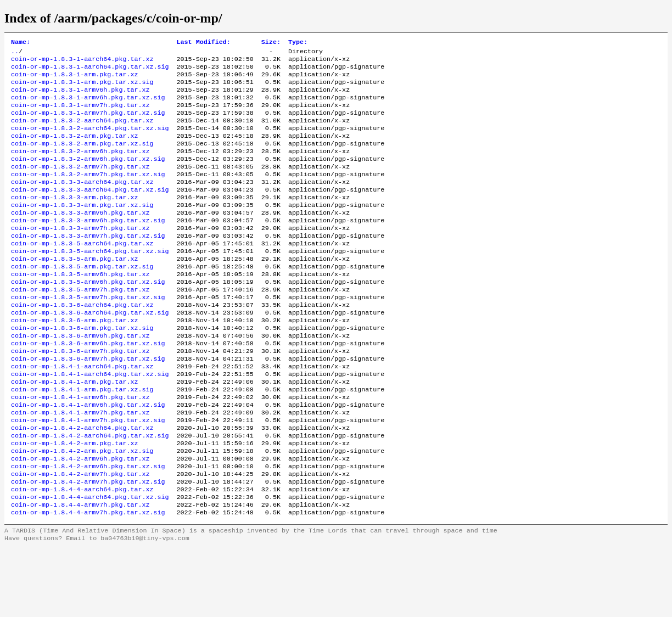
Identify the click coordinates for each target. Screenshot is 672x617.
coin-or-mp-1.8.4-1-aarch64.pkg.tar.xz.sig (90, 422)
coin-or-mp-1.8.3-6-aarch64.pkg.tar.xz (82, 343)
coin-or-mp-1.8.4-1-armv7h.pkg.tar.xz (80, 466)
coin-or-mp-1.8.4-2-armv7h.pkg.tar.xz (80, 536)
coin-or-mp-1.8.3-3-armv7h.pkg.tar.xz (80, 255)
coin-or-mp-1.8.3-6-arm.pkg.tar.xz (74, 361)
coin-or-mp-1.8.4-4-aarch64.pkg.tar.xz (82, 554)
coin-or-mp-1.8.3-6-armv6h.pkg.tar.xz (80, 378)
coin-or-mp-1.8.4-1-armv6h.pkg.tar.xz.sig (88, 457)
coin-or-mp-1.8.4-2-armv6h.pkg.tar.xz (80, 519)
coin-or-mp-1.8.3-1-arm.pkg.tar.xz (74, 80)
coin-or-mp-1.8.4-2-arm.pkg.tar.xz (74, 501)
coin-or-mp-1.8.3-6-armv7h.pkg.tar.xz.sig (88, 405)
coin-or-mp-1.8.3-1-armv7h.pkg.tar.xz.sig (88, 124)
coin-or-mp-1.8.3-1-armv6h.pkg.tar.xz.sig (88, 106)
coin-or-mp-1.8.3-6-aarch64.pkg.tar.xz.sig (90, 352)
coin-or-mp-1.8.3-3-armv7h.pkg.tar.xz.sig (88, 264)
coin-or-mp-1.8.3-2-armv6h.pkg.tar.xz (80, 167)
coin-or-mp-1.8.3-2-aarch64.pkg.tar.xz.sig (90, 141)
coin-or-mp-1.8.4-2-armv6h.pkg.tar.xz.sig (88, 528)
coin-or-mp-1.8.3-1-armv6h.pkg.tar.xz (80, 97)
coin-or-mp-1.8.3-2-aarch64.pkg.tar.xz (82, 132)
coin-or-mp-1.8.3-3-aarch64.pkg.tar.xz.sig (90, 211)
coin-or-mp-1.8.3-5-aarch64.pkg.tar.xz (82, 273)
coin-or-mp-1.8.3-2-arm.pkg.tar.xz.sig (82, 159)
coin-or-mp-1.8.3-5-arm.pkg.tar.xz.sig (82, 299)
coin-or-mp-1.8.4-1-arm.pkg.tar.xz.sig (82, 440)
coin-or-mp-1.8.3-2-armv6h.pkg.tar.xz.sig (88, 176)
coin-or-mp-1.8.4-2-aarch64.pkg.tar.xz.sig (90, 492)
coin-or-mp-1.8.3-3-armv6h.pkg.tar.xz (80, 238)
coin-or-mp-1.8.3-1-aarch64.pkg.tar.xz (82, 62)
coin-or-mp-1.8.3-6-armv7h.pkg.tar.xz (80, 396)
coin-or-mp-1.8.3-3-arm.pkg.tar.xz (74, 220)
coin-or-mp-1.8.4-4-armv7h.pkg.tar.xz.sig (88, 580)
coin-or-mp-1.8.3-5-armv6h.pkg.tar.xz (80, 308)
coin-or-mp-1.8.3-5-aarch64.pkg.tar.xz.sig (90, 282)
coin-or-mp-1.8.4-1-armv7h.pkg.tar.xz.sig (88, 475)
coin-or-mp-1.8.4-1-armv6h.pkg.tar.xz (80, 448)
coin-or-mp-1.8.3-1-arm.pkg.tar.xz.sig (82, 88)
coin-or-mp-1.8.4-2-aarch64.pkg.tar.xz (82, 484)
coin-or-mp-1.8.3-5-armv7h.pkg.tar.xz (80, 326)
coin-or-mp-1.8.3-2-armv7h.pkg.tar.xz (80, 185)
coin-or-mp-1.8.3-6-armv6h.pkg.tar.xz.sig (88, 387)
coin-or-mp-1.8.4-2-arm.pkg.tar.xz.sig (82, 510)
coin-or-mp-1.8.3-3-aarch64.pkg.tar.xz (82, 203)
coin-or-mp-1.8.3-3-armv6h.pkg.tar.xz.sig (88, 246)
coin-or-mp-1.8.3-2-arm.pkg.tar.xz (74, 150)
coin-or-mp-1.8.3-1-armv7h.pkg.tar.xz (80, 115)
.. (15, 53)
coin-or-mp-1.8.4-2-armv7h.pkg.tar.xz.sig (88, 545)
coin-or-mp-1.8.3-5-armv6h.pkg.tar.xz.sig (88, 317)
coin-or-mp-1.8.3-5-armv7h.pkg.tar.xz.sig (88, 334)
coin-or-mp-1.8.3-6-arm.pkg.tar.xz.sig (82, 369)
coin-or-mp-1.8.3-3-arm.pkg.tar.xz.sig (82, 229)
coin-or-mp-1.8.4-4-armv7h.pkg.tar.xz (80, 571)
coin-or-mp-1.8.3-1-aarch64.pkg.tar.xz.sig (90, 71)
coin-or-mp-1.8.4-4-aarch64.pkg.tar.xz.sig (90, 563)
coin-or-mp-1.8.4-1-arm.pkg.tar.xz (74, 431)
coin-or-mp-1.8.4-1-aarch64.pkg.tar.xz (82, 413)
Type (298, 43)
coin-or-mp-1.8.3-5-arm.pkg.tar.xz (74, 290)
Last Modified (204, 43)
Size (271, 43)
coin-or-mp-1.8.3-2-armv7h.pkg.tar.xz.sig (88, 194)
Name (21, 43)
